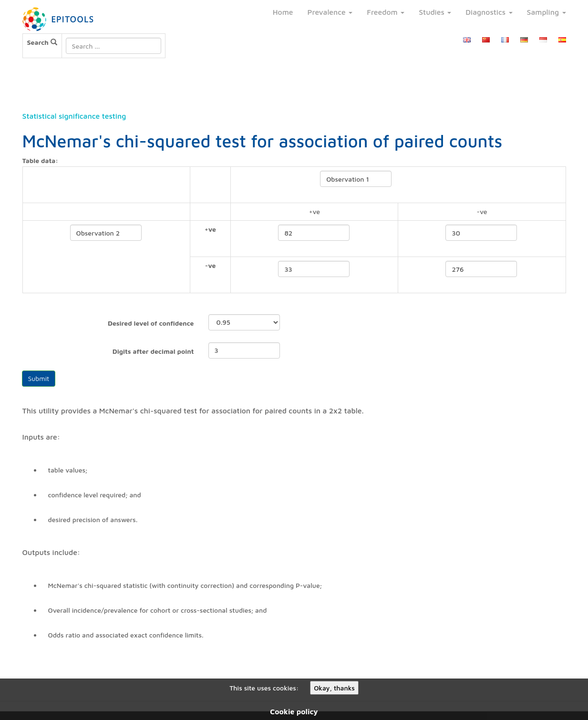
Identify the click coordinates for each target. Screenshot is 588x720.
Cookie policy (294, 711)
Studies (435, 12)
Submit (39, 378)
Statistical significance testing (74, 116)
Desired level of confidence (151, 323)
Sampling (547, 12)
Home (283, 12)
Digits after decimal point (153, 351)
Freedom (386, 12)
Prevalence (330, 12)
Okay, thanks (334, 688)
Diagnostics (489, 12)
